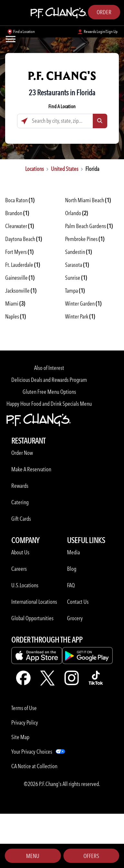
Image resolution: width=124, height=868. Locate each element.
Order (104, 12)
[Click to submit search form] (100, 121)
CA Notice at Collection (34, 766)
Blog (72, 569)
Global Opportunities (32, 618)
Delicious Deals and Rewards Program (49, 380)
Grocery (75, 618)
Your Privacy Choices (32, 752)
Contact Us (78, 602)
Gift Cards (21, 519)
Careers (19, 569)
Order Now (22, 453)
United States (65, 169)
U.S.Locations (25, 585)
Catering (20, 502)
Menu (33, 856)
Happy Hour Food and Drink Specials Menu (49, 404)
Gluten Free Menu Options (49, 392)
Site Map (20, 737)
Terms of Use (24, 708)
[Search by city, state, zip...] (62, 121)
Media (73, 552)
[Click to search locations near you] (24, 121)
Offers (91, 856)
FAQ (71, 585)
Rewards (20, 486)
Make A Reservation (31, 469)
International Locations (34, 602)
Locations (34, 169)
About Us (20, 552)
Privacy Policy (25, 722)
